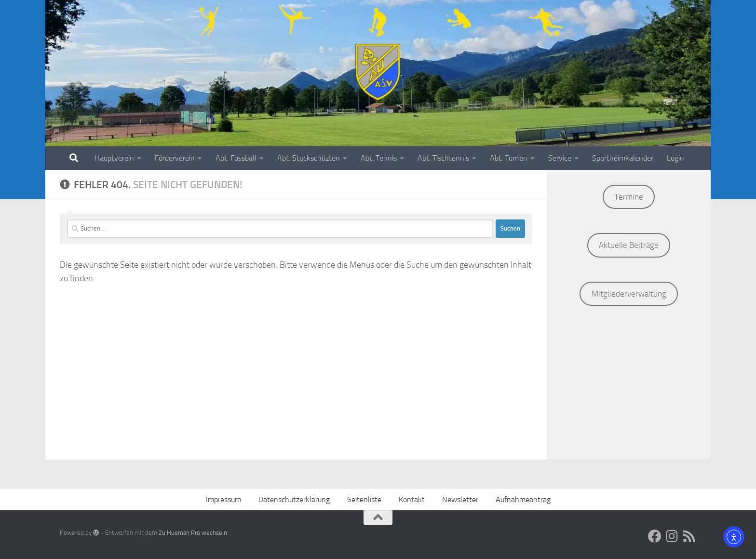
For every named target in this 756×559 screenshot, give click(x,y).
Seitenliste (364, 499)
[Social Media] (655, 536)
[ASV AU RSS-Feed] (689, 536)
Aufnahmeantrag (523, 499)
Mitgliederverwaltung (629, 294)
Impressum (223, 499)
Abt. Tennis (379, 158)
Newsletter (460, 499)
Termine (629, 197)
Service (560, 158)
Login (675, 158)
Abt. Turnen (509, 158)
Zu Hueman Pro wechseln (193, 533)
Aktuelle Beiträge (629, 245)
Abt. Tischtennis (443, 158)
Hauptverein (114, 158)
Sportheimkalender (623, 158)
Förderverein (175, 158)
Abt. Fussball (236, 158)
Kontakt (412, 499)
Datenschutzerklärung (294, 499)
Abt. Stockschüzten (309, 158)
